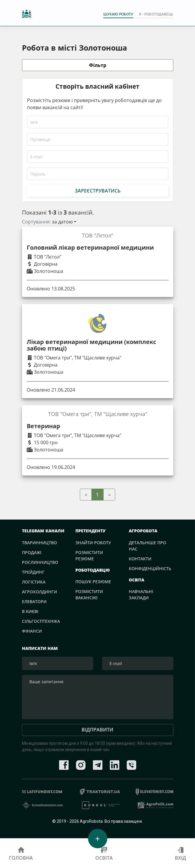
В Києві (30, 611)
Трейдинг (33, 572)
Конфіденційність (150, 568)
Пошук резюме (93, 582)
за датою (62, 222)
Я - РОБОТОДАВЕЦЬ (156, 14)
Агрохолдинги (39, 592)
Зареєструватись (98, 191)
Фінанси (32, 631)
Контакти (140, 559)
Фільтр (98, 65)
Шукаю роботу (118, 14)
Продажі (32, 552)
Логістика (34, 582)
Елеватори (34, 602)
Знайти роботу (93, 543)
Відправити (97, 730)
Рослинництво (40, 562)
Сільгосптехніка (41, 621)
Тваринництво (39, 543)
